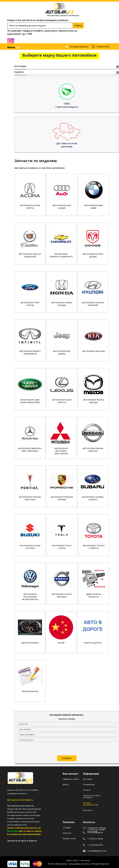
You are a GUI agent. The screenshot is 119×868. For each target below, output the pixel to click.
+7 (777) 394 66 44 (95, 831)
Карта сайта (72, 859)
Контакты (88, 809)
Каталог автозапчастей (91, 802)
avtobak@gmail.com (97, 850)
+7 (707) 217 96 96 (95, 837)
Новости (67, 832)
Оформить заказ (71, 778)
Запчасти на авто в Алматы (92, 795)
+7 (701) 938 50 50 (95, 844)
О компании (89, 783)
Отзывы (67, 826)
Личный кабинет (79, 47)
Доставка (88, 778)
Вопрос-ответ (69, 837)
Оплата (87, 789)
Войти (66, 783)
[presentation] (35, 116)
